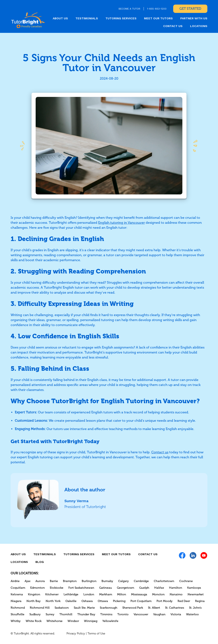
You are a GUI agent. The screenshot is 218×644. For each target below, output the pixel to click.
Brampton (70, 581)
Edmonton (38, 588)
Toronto (123, 614)
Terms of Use (96, 633)
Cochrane (186, 581)
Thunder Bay (86, 614)
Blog (40, 562)
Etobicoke (57, 588)
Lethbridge (71, 594)
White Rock (34, 621)
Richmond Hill (40, 608)
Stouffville (18, 614)
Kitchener (52, 594)
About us (60, 18)
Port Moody (165, 601)
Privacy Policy (76, 633)
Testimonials (87, 18)
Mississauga (139, 594)
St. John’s (195, 608)
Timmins (106, 614)
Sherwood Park (133, 608)
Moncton (158, 594)
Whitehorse (54, 621)
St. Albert (154, 608)
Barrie (54, 581)
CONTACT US (173, 26)
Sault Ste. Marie (84, 608)
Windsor (73, 621)
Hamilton (176, 588)
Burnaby (107, 581)
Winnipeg (91, 621)
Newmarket (196, 594)
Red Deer (184, 601)
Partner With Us (194, 18)
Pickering (119, 601)
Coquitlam (18, 588)
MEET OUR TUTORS (158, 18)
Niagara (16, 601)
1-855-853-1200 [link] (157, 9)
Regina (200, 601)
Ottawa (103, 601)
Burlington (89, 581)
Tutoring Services (121, 18)
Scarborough (109, 608)
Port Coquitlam (141, 601)
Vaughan (159, 614)
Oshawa (87, 601)
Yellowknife (110, 621)
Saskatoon (62, 608)
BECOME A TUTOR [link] (129, 9)
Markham (106, 594)
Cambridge (141, 581)
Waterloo (192, 614)
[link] (28, 20)
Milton (122, 594)
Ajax (28, 581)
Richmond (18, 608)
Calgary (123, 581)
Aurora (40, 581)
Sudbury (35, 614)
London (89, 594)
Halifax (159, 588)
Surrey (50, 614)
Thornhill (66, 614)
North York (53, 601)
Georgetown (126, 588)
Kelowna (17, 594)
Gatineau (106, 588)
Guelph (144, 588)
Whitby (16, 621)
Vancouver (141, 614)
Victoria (176, 614)
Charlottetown (164, 581)
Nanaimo (176, 594)
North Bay (34, 601)
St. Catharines (175, 608)
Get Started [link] (190, 9)
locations (199, 26)
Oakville (71, 601)
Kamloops (194, 588)
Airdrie (15, 581)
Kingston (34, 594)
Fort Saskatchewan (81, 588)
